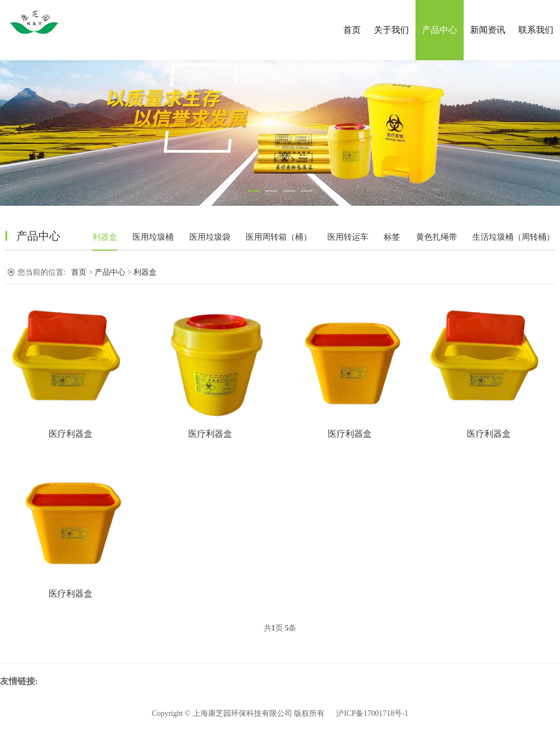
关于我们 (391, 30)
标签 (392, 237)
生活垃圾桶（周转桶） (513, 237)
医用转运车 (348, 237)
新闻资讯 (488, 30)
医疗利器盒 (71, 434)
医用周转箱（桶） (279, 237)
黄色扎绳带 (437, 237)
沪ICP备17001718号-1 (372, 713)
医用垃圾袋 (210, 237)
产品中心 (440, 30)
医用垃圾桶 (153, 237)
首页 (352, 30)
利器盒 (105, 237)
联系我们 (536, 30)
